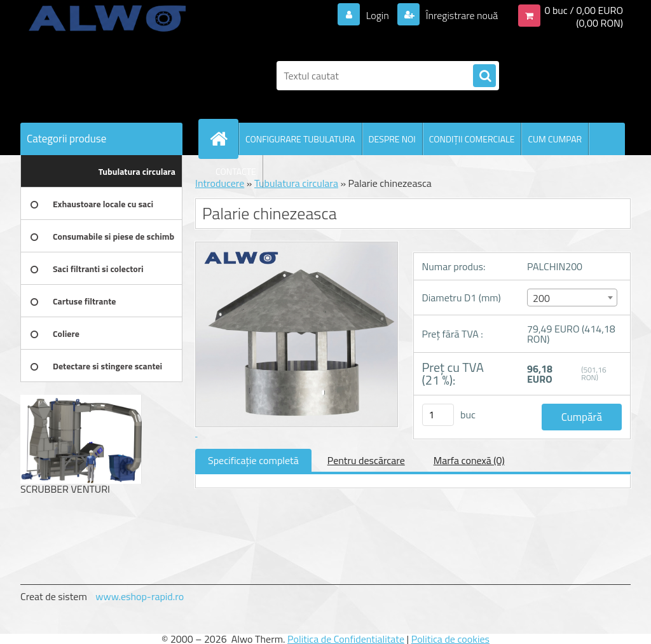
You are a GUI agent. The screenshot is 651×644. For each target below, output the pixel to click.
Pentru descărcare (366, 460)
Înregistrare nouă (461, 15)
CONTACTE (236, 171)
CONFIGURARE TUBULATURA (300, 139)
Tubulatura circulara (296, 183)
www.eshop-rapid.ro (140, 596)
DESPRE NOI (392, 139)
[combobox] (572, 298)
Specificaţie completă (253, 460)
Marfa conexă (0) (469, 460)
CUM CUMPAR (555, 139)
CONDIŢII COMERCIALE (472, 139)
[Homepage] (224, 139)
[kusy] (438, 415)
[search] (484, 76)
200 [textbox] (541, 298)
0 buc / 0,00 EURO (584, 10)
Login (377, 15)
